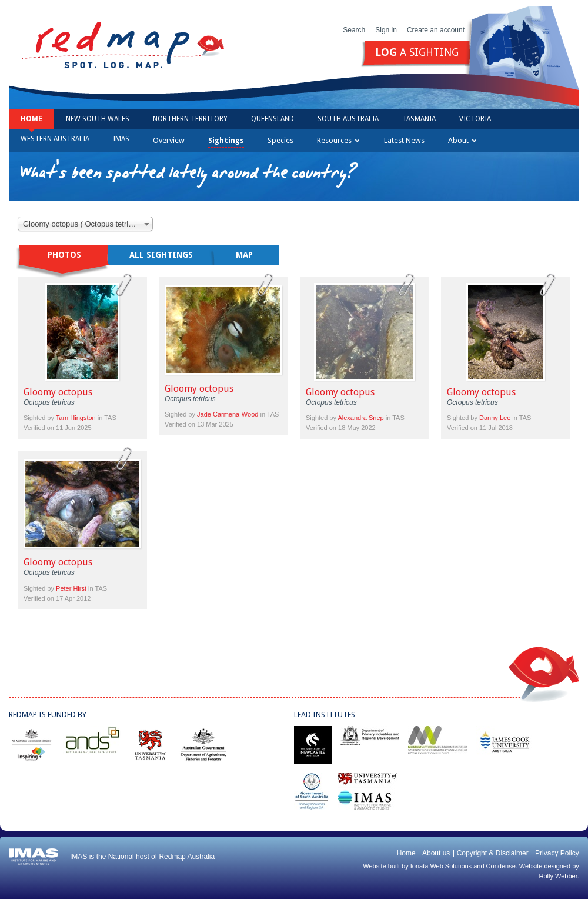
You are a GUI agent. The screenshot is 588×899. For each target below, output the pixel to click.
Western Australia (55, 139)
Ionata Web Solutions (441, 866)
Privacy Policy (557, 853)
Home (31, 119)
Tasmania (419, 119)
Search (354, 30)
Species (280, 140)
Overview (169, 140)
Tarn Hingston (76, 418)
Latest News (404, 140)
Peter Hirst (71, 588)
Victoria (475, 119)
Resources (338, 140)
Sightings (226, 140)
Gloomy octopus (58, 392)
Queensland (273, 119)
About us (436, 853)
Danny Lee (495, 418)
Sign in (386, 30)
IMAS (121, 139)
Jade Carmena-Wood (228, 414)
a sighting (417, 52)
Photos (64, 255)
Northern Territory (190, 119)
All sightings (161, 255)
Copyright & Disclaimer (493, 853)
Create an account (436, 30)
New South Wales (98, 119)
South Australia (348, 119)
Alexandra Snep (360, 418)
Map (244, 255)
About (462, 140)
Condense (501, 866)
